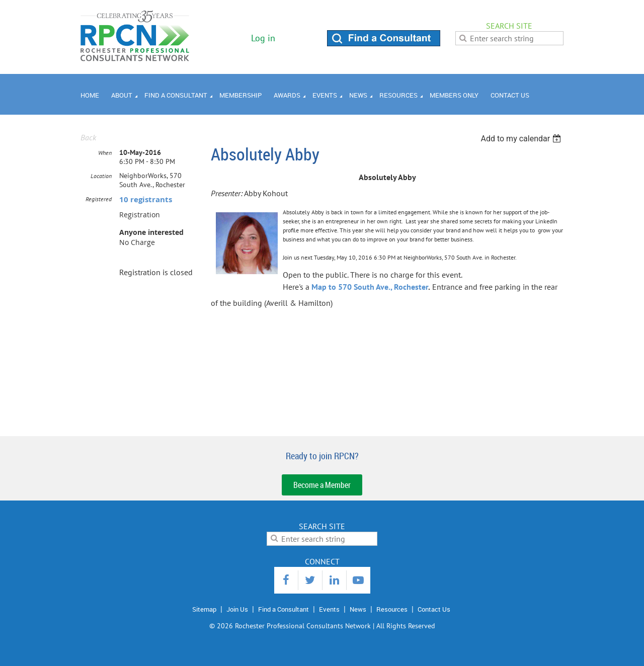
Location (101, 176)
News (358, 609)
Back (88, 137)
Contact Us (434, 609)
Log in (263, 38)
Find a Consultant (284, 609)
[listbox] (522, 139)
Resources (392, 609)
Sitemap (204, 609)
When (105, 153)
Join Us (237, 609)
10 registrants (146, 199)
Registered (99, 199)
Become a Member (322, 485)
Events (329, 609)
